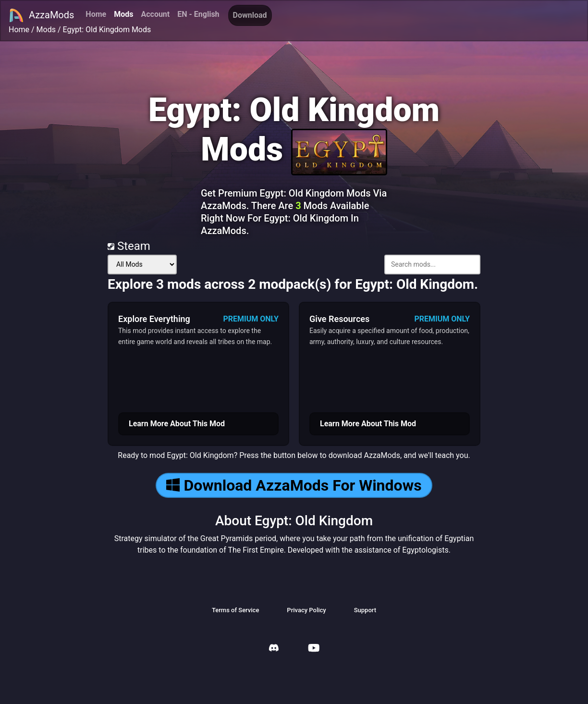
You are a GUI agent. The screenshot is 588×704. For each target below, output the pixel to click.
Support (365, 610)
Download (250, 15)
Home (96, 14)
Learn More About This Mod (177, 424)
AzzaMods (41, 15)
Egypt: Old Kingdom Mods (107, 30)
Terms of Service (235, 610)
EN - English (198, 14)
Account (155, 14)
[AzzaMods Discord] (274, 649)
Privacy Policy (306, 610)
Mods (123, 14)
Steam (129, 246)
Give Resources (339, 319)
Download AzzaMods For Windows (294, 485)
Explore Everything (154, 319)
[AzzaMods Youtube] (314, 649)
